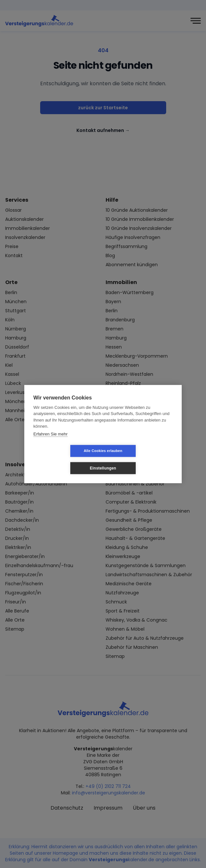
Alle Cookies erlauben (64, 459)
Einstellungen (141, 459)
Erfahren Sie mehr (51, 442)
